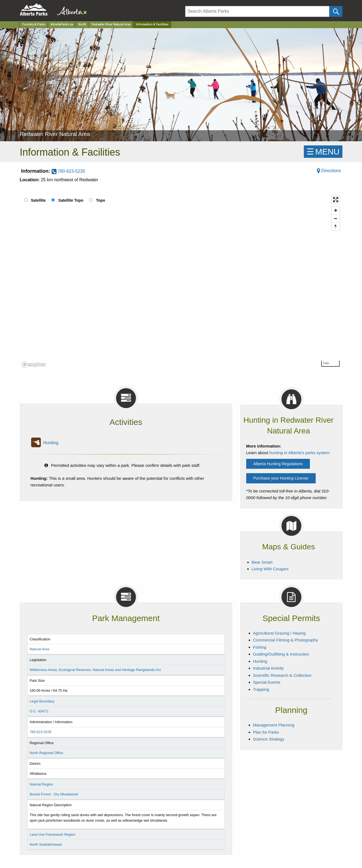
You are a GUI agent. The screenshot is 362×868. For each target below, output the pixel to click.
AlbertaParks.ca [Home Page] (62, 24)
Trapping (261, 689)
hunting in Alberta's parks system (300, 453)
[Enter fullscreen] (336, 200)
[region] (181, 281)
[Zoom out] (336, 218)
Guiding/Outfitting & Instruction (281, 654)
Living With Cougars (270, 569)
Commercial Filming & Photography (286, 640)
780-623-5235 (68, 171)
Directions (329, 171)
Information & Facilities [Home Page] (152, 24)
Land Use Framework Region (52, 834)
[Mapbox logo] (34, 365)
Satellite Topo (71, 200)
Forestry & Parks (34, 24)
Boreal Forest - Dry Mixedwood (54, 794)
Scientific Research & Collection (282, 675)
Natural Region (41, 784)
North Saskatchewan (46, 844)
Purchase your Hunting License (281, 478)
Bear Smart (262, 562)
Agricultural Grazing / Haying (279, 633)
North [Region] (82, 24)
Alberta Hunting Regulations (278, 464)
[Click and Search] (336, 11)
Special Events (267, 682)
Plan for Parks (266, 732)
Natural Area (39, 649)
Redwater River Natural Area (111, 24)
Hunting (51, 443)
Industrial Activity (269, 668)
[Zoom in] (336, 210)
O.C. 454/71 (39, 711)
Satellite (38, 200)
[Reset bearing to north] (336, 226)
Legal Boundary (42, 701)
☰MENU (323, 152)
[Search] (257, 11)
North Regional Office (46, 753)
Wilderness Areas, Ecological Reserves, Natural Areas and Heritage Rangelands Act (95, 670)
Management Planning (274, 725)
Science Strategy (269, 739)
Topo (100, 200)
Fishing (260, 647)
